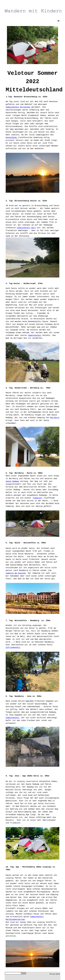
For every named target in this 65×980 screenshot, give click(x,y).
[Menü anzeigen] (58, 21)
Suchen (24, 973)
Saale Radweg (12, 481)
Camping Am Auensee (16, 573)
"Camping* (37, 498)
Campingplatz (35, 335)
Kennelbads (12, 138)
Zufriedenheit (13, 648)
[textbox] (32, 221)
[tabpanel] (32, 81)
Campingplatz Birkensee (18, 107)
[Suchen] (13, 973)
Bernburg (55, 418)
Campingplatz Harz (26, 228)
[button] (55, 973)
